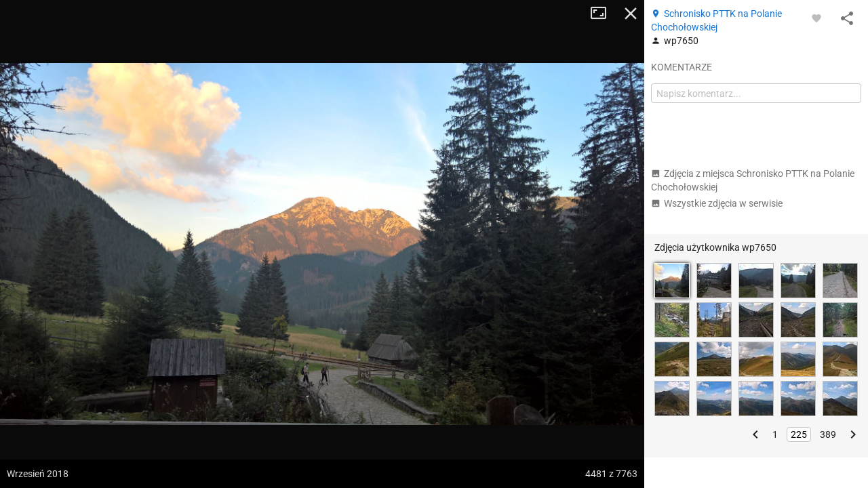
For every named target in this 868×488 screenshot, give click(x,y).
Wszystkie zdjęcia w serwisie (717, 203)
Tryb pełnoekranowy (604, 14)
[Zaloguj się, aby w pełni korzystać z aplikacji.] (816, 18)
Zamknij (631, 14)
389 (828, 434)
